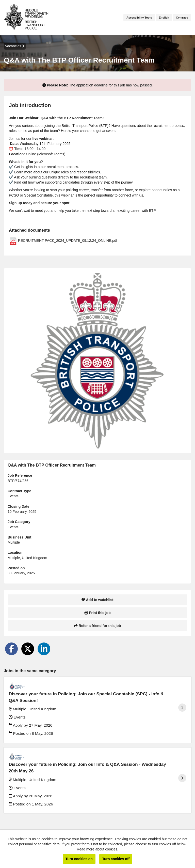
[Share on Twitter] (28, 649)
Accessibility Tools (139, 18)
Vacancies (15, 46)
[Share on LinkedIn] (44, 649)
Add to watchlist (97, 600)
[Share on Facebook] (11, 649)
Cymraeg (182, 18)
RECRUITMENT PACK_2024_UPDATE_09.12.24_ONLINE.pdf (68, 241)
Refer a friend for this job (97, 626)
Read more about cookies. (97, 849)
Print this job (97, 613)
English (164, 18)
